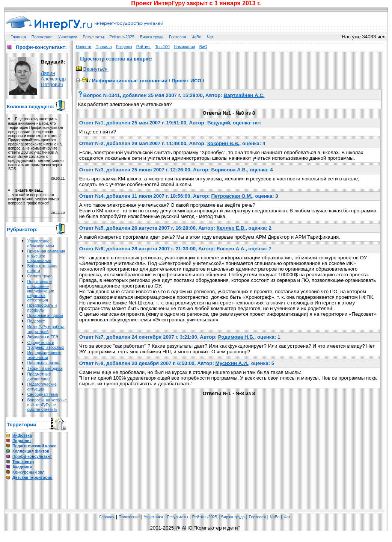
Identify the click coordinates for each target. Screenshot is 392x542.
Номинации (185, 47)
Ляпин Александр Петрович (54, 79)
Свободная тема (43, 394)
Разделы (124, 47)
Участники (68, 37)
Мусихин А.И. (232, 363)
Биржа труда (152, 37)
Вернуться (93, 69)
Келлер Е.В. (231, 228)
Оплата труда (40, 276)
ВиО (203, 47)
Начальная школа (44, 363)
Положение (42, 37)
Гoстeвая (177, 37)
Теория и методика (45, 368)
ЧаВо (196, 37)
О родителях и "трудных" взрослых (46, 345)
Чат (210, 37)
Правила (103, 47)
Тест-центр (23, 462)
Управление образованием (41, 243)
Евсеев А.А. (231, 249)
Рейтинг (144, 47)
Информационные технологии (44, 355)
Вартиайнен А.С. (244, 95)
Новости (84, 47)
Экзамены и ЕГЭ (43, 337)
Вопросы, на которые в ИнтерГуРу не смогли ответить (47, 405)
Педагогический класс (34, 446)
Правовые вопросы (45, 315)
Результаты (93, 37)
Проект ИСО (186, 81)
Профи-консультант (32, 456)
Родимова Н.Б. (236, 337)
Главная (18, 37)
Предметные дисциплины (39, 376)
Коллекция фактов (31, 451)
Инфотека (22, 435)
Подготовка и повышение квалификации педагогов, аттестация (41, 291)
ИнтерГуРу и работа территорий (46, 329)
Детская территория (32, 477)
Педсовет (36, 321)
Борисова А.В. (229, 170)
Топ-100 (162, 47)
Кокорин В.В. (223, 143)
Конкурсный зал (29, 472)
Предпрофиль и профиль (42, 308)
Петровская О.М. (232, 196)
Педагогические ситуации (42, 387)
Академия (22, 467)
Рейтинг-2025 (122, 37)
